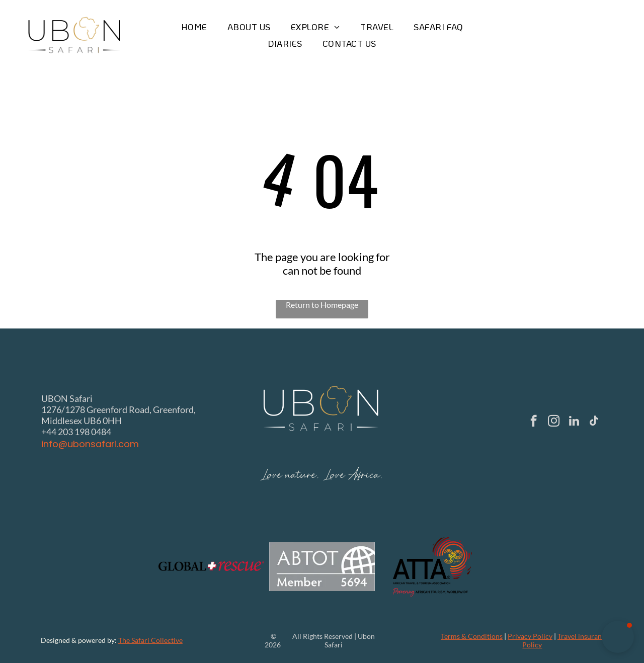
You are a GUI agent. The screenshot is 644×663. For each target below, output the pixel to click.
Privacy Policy (530, 636)
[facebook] (534, 422)
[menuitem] (194, 27)
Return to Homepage (322, 305)
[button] (618, 637)
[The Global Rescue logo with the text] (211, 566)
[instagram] (554, 422)
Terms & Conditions (472, 636)
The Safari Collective (150, 640)
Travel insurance (583, 636)
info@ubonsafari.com (90, 444)
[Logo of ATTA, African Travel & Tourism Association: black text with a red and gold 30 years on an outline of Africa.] (433, 566)
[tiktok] (594, 422)
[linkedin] (574, 422)
